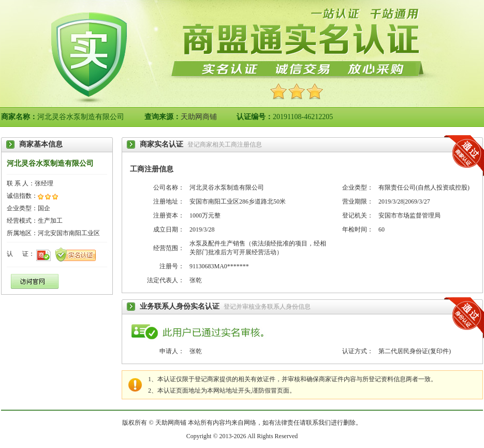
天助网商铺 (199, 117)
